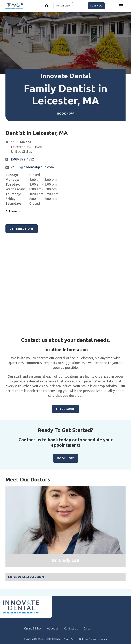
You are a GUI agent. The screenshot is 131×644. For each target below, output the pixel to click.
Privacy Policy (70, 639)
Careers (88, 628)
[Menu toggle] (121, 6)
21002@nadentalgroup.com (32, 167)
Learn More (65, 409)
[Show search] (47, 6)
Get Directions (22, 229)
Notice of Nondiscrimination (93, 639)
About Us (53, 628)
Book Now (96, 6)
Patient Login (63, 6)
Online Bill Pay (33, 628)
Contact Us (71, 628)
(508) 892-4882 (23, 159)
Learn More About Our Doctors (26, 577)
